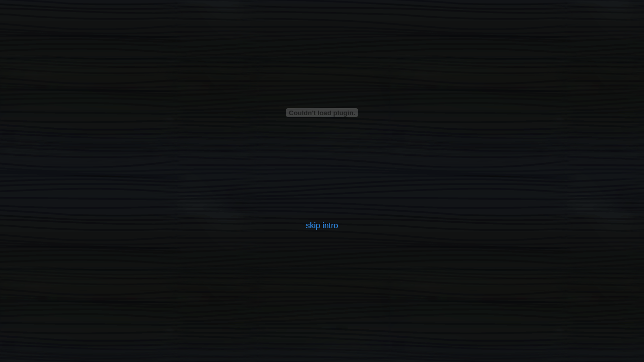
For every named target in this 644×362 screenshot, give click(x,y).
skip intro (322, 225)
